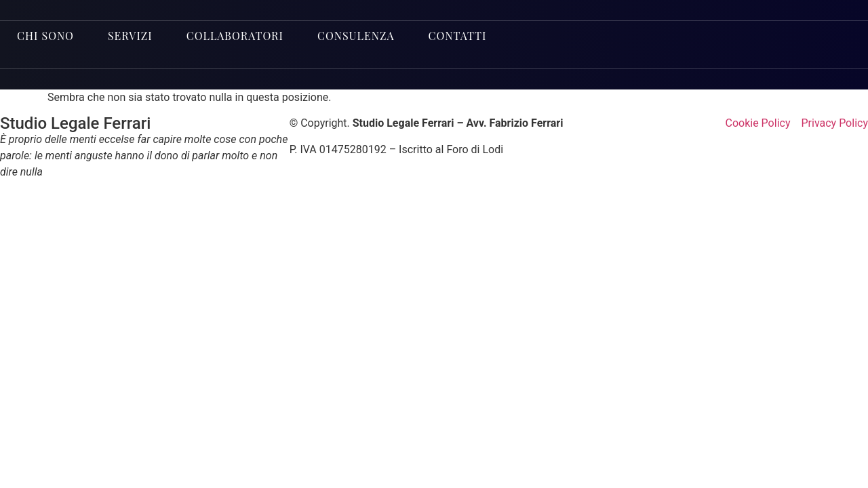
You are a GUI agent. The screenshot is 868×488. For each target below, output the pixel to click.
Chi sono (45, 36)
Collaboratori (235, 36)
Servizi (130, 36)
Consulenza (356, 36)
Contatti (458, 36)
